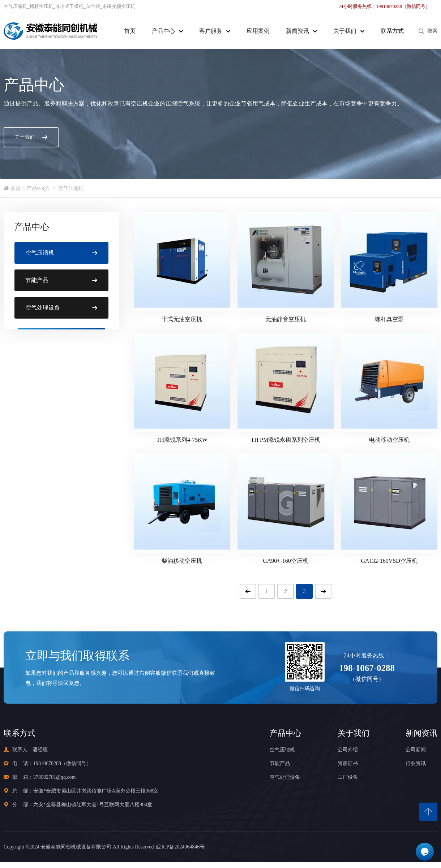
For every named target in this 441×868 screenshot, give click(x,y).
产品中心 (163, 31)
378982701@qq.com (55, 777)
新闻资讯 (297, 31)
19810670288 (47, 763)
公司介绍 (348, 750)
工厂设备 (348, 777)
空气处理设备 (285, 777)
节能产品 (280, 763)
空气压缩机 (15, 6)
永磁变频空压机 (119, 6)
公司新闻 (416, 750)
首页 (130, 31)
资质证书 (348, 763)
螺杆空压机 (41, 6)
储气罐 (93, 6)
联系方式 (392, 31)
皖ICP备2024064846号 (179, 847)
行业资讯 (416, 763)
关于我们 (345, 31)
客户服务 (211, 31)
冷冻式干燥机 (69, 6)
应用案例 (258, 31)
